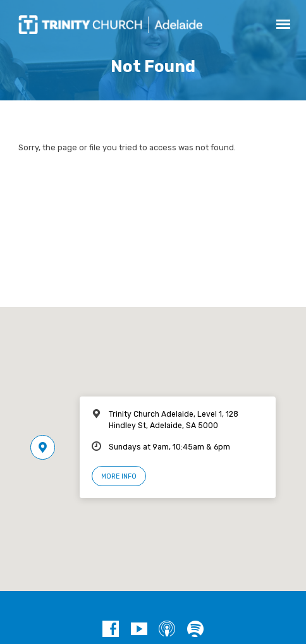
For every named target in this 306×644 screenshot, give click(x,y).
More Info (119, 476)
